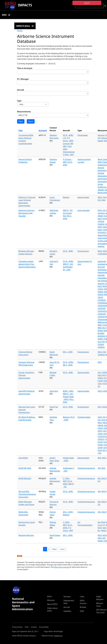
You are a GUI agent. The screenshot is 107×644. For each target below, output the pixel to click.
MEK (100, 328)
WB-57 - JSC (68, 264)
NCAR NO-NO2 (25, 468)
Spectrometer (83, 197)
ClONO (101, 344)
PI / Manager (23, 79)
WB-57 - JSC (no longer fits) (68, 213)
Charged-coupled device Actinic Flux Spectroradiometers (27, 264)
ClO (103, 342)
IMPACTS (25, 5)
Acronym (43, 131)
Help (82, 611)
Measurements (24, 112)
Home (20, 31)
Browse (83, 607)
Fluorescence (83, 251)
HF (105, 378)
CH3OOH (102, 300)
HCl (99, 200)
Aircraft (21, 90)
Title (20, 131)
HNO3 (100, 292)
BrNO (100, 331)
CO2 (99, 384)
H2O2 (100, 297)
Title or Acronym (25, 68)
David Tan (54, 407)
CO (99, 420)
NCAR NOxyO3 (25, 478)
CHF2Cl (101, 439)
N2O (100, 197)
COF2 (100, 434)
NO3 (104, 286)
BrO (99, 458)
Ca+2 (100, 525)
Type (19, 101)
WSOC (104, 531)
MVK (100, 325)
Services (67, 597)
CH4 (104, 197)
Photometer (83, 135)
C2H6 (100, 381)
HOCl (100, 431)
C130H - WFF (68, 155)
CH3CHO (101, 308)
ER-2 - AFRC (68, 352)
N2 (104, 450)
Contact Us (58, 636)
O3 (99, 138)
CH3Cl (100, 445)
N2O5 (100, 541)
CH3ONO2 (102, 303)
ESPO (49, 597)
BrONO (101, 333)
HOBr (100, 339)
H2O (100, 210)
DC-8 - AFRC (68, 135)
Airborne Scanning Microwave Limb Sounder (26, 213)
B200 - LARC (68, 391)
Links (82, 597)
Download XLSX (20, 556)
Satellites (67, 611)
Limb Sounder (84, 210)
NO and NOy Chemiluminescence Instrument (27, 494)
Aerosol (101, 135)
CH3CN (101, 221)
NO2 (100, 162)
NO (104, 375)
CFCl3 (100, 442)
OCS (105, 448)
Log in (87, 3)
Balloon (66, 197)
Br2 (104, 328)
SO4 (104, 528)
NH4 (103, 522)
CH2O (100, 289)
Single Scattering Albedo (102, 187)
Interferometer (84, 417)
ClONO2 (101, 347)
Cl (104, 525)
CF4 (105, 434)
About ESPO (52, 604)
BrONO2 (101, 336)
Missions (51, 600)
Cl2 (99, 342)
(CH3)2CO (102, 233)
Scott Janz (54, 391)
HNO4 (100, 295)
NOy (100, 538)
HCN (104, 219)
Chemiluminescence (86, 468)
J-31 (65, 138)
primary (101, 213)
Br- (99, 531)
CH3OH (101, 224)
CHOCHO (102, 314)
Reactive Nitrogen (26, 535)
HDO (100, 227)
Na (99, 522)
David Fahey (55, 535)
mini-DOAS (23, 458)
